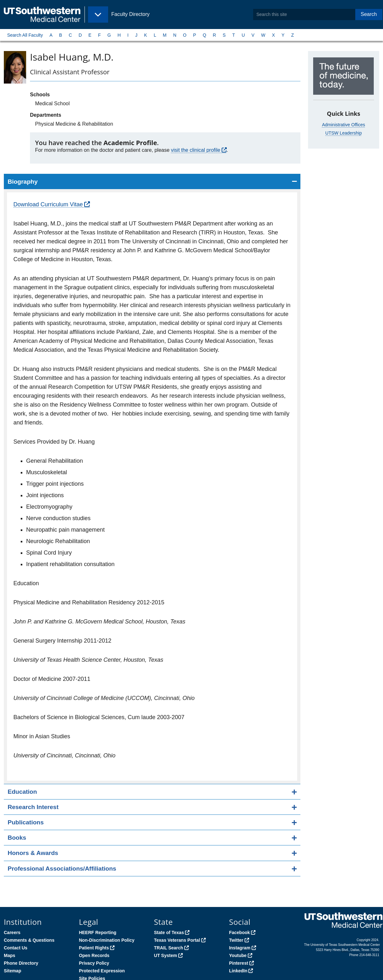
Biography (23, 182)
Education (22, 792)
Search (369, 14)
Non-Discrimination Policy (107, 940)
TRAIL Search (169, 948)
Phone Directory (21, 963)
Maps (10, 955)
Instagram (240, 948)
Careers (12, 932)
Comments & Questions (29, 940)
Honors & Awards (33, 853)
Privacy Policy (94, 963)
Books (17, 838)
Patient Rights (94, 948)
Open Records (94, 955)
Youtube (238, 955)
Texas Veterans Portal (177, 940)
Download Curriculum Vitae (48, 204)
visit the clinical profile (196, 150)
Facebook (239, 932)
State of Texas (169, 932)
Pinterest (239, 963)
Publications (26, 822)
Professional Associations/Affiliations (62, 869)
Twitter (236, 940)
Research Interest (33, 807)
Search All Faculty (25, 35)
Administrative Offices (344, 125)
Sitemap (12, 971)
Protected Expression (102, 971)
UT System (166, 955)
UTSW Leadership (343, 133)
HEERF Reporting (97, 932)
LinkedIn (238, 971)
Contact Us (16, 948)
